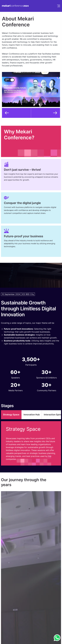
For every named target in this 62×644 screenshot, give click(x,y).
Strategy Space (11, 415)
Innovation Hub (32, 415)
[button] (17, 113)
